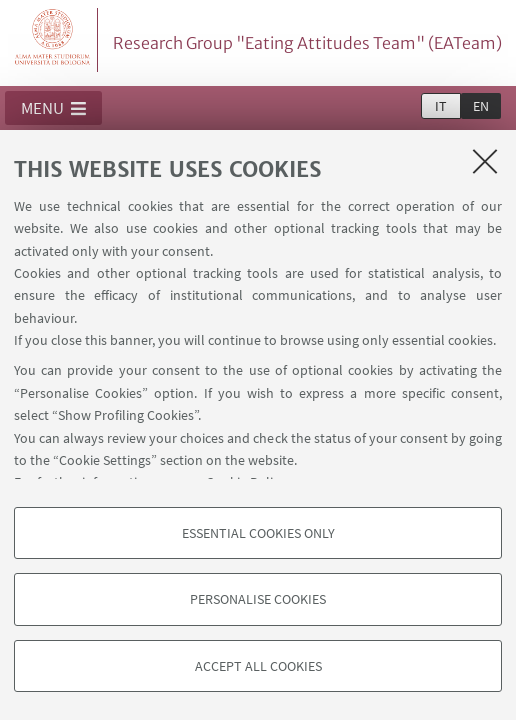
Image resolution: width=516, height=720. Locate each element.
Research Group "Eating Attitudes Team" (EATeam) (307, 43)
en (481, 106)
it (441, 106)
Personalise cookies (258, 599)
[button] (53, 108)
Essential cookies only (258, 533)
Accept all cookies (258, 666)
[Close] (485, 161)
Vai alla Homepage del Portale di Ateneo (53, 40)
